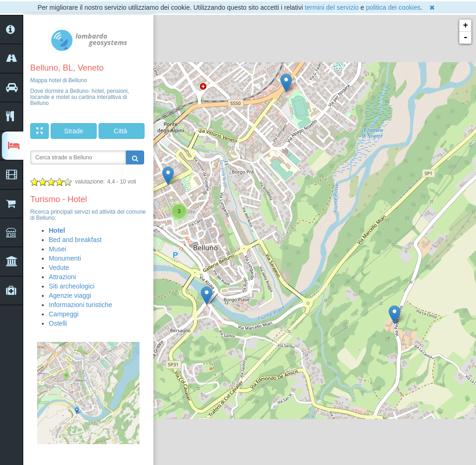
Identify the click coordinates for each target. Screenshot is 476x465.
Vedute (59, 268)
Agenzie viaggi (70, 295)
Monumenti (65, 258)
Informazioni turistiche (80, 305)
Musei (57, 249)
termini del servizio (332, 7)
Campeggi (64, 314)
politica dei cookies (393, 7)
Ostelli (58, 323)
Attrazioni (62, 277)
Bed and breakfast (75, 240)
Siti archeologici (72, 286)
